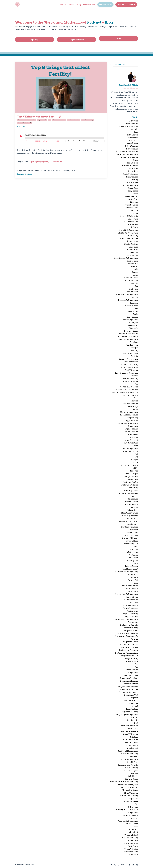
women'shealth (131, 852)
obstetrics (134, 555)
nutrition (134, 549)
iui (137, 454)
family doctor (132, 345)
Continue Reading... (25, 174)
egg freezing (132, 325)
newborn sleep (131, 541)
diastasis (134, 303)
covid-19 (134, 283)
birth (136, 160)
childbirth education (129, 230)
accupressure (132, 124)
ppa (136, 664)
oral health (133, 558)
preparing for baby (130, 712)
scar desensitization (129, 726)
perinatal (134, 602)
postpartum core (131, 630)
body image (133, 191)
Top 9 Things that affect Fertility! (42, 117)
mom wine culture (130, 513)
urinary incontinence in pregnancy (127, 811)
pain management (130, 569)
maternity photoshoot (128, 493)
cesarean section (130, 222)
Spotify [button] (35, 40)
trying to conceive (23, 123)
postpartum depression (128, 633)
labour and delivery (129, 465)
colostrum (133, 247)
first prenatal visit (130, 367)
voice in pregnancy (129, 838)
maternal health (131, 482)
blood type (133, 188)
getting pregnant (130, 395)
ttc (31, 123)
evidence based (131, 331)
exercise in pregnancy (128, 339)
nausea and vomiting (128, 521)
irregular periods (42, 120)
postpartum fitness (129, 647)
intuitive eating (131, 443)
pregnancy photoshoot (128, 686)
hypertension (132, 420)
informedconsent (130, 440)
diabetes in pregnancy (128, 300)
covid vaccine (132, 280)
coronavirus (133, 264)
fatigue (135, 348)
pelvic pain (133, 591)
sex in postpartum (130, 740)
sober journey (132, 768)
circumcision (132, 241)
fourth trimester (131, 381)
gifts (136, 398)
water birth (133, 840)
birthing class (132, 182)
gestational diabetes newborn (125, 392)
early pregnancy (131, 320)
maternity (133, 488)
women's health (131, 849)
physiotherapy (131, 616)
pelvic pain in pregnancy (127, 594)
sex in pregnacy (131, 742)
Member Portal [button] (105, 4)
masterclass (133, 479)
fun (136, 384)
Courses (71, 4)
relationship (132, 720)
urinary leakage (131, 815)
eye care (134, 342)
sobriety (134, 773)
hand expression (130, 404)
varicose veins (131, 824)
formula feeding (131, 378)
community (133, 250)
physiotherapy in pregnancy (125, 619)
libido (135, 468)
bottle (135, 194)
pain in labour (132, 566)
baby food (134, 140)
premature (133, 703)
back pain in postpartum (127, 152)
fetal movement (131, 362)
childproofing (132, 236)
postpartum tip (131, 658)
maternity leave (131, 490)
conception (133, 252)
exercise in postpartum (128, 334)
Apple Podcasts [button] (76, 40)
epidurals (134, 328)
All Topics (134, 121)
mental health (132, 502)
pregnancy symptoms (128, 692)
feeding (134, 350)
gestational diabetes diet (127, 390)
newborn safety (131, 535)
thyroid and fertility (87, 120)
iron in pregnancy (130, 448)
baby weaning (132, 146)
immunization (132, 432)
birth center (133, 163)
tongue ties (133, 798)
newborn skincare (130, 538)
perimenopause (131, 600)
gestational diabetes (129, 387)
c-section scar (132, 205)
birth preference (131, 174)
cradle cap (133, 289)
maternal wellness (130, 485)
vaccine (134, 818)
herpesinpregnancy (129, 412)
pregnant (134, 698)
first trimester (131, 370)
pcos (50, 120)
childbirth (133, 227)
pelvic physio (132, 597)
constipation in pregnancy (126, 258)
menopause (133, 499)
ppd (136, 667)
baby (136, 132)
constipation (132, 255)
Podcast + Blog (89, 4)
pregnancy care (131, 675)
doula (135, 314)
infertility (133, 437)
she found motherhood (59, 120)
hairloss (134, 401)
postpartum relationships (127, 653)
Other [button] (118, 38)
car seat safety (131, 208)
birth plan (133, 168)
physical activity (130, 614)
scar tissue (133, 728)
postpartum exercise (129, 644)
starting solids (131, 779)
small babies (132, 762)
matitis (135, 496)
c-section (134, 202)
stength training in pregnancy (124, 782)
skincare (134, 756)
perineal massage (130, 608)
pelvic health (132, 588)
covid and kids (131, 278)
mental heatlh (132, 504)
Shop (79, 4)
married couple (131, 474)
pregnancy (133, 672)
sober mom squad (130, 770)
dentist (135, 297)
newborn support (130, 544)
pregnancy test (131, 695)
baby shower (132, 143)
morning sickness (130, 516)
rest (136, 723)
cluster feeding (131, 244)
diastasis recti (132, 306)
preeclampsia (132, 670)
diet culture (133, 311)
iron (136, 446)
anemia (134, 129)
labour (135, 462)
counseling (133, 266)
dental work (133, 292)
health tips (133, 406)
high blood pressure (129, 415)
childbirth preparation (128, 233)
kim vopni (133, 460)
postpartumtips (131, 661)
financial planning (129, 364)
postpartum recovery (129, 650)
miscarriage (133, 510)
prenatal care (132, 709)
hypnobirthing (131, 429)
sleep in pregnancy (129, 759)
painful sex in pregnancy (127, 572)
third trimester (131, 793)
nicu (136, 546)
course (135, 272)
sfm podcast (133, 748)
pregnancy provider (129, 689)
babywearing (132, 149)
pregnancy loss (131, 684)
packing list (132, 560)
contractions (132, 261)
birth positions (131, 171)
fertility (33, 120)
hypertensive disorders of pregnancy (127, 425)
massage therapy (130, 476)
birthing (134, 180)
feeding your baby (130, 353)
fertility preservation (128, 359)
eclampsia (133, 322)
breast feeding (132, 196)
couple (135, 269)
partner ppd (133, 580)
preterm (134, 717)
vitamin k (133, 832)
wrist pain (133, 854)
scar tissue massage (129, 731)
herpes (135, 409)
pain (136, 563)
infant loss (133, 434)
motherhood (133, 518)
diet (136, 308)
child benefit (132, 224)
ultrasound (133, 807)
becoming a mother (129, 157)
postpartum (133, 622)
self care (134, 737)
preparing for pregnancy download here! (46, 162)
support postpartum (129, 787)
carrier (135, 213)
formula (134, 376)
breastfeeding (132, 199)
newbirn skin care (130, 527)
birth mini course (130, 166)
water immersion (130, 843)
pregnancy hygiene (129, 681)
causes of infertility (129, 216)
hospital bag (132, 418)
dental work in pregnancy (126, 294)
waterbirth (133, 846)
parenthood (133, 574)
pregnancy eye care (129, 678)
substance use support (128, 784)
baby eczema (132, 138)
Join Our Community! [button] (126, 4)
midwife (134, 507)
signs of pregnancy (129, 754)
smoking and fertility (73, 120)
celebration (133, 219)
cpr (136, 286)
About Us (62, 4)
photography (132, 611)
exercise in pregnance (128, 336)
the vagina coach (130, 790)
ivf (137, 457)
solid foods (133, 776)
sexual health (132, 745)
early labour (132, 317)
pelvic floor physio (129, 586)
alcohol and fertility (23, 120)
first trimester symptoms (127, 373)
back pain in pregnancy (127, 154)
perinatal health (131, 605)
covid (135, 275)
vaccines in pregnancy (128, 821)
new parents (132, 524)
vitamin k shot (131, 835)
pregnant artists (131, 700)
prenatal (134, 706)
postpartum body (131, 628)
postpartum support (129, 656)
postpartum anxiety (129, 625)
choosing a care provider (127, 238)
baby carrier (133, 135)
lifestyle (134, 471)
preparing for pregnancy (127, 714)
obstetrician (133, 552)
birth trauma (132, 177)
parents (135, 577)
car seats (134, 210)
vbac (136, 826)
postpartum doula (130, 642)
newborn (134, 530)
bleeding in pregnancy (128, 185)
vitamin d (133, 829)
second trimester (130, 734)
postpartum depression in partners (127, 637)
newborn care (132, 532)
